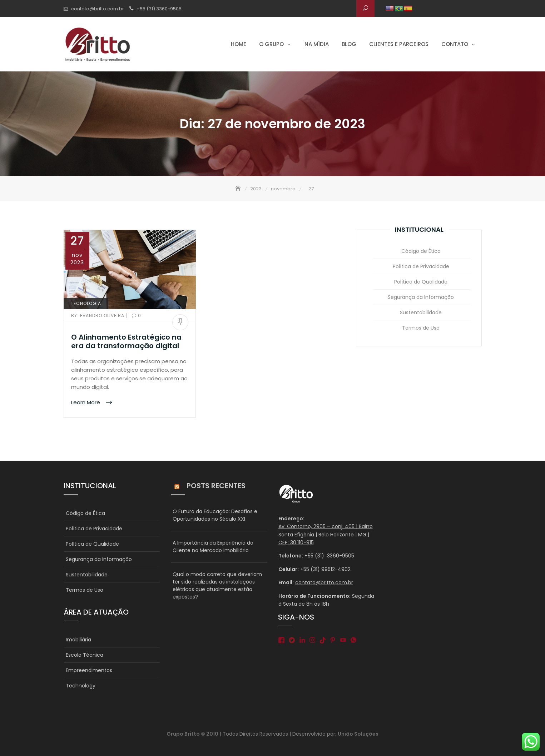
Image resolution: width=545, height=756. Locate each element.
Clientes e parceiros (399, 44)
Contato (455, 44)
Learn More (86, 402)
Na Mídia (317, 44)
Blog (349, 44)
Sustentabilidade (421, 312)
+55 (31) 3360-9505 (159, 9)
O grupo (271, 44)
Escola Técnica (85, 655)
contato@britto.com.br (98, 9)
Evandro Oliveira (98, 316)
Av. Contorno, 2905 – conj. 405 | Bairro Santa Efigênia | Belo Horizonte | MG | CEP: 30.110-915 (326, 534)
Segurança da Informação (421, 297)
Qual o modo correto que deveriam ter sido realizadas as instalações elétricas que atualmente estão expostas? (217, 585)
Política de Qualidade (421, 282)
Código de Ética (421, 251)
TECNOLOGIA (86, 303)
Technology (81, 686)
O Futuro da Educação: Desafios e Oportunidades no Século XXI (215, 515)
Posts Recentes (216, 486)
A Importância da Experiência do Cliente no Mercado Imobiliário (213, 547)
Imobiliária (78, 640)
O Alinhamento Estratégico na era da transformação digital (126, 341)
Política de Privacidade (421, 266)
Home (239, 44)
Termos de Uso (421, 328)
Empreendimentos (89, 670)
